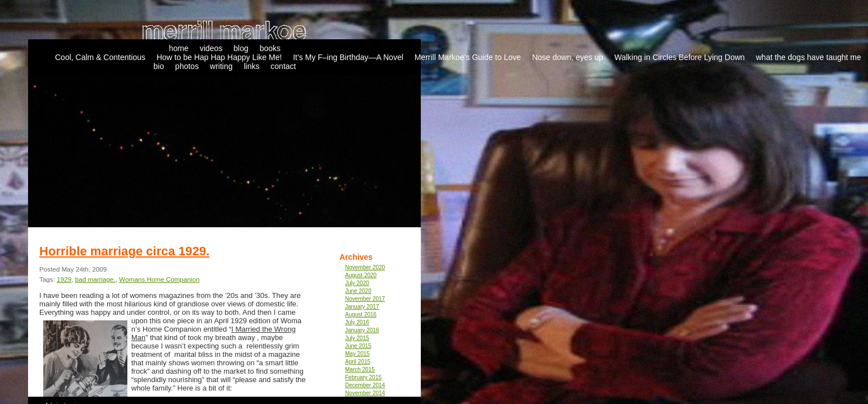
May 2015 (357, 354)
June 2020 (358, 291)
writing (221, 66)
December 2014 (365, 385)
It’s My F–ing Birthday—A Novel (348, 57)
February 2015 (363, 377)
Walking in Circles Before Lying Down (679, 57)
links (251, 66)
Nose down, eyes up (568, 57)
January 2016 (362, 330)
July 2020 (357, 283)
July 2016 (357, 322)
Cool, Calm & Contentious (100, 57)
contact (283, 66)
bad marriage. (95, 279)
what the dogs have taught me (809, 57)
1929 (64, 279)
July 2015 (357, 338)
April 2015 (358, 362)
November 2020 (365, 267)
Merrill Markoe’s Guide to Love (468, 57)
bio (159, 66)
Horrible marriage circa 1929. (124, 251)
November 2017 (365, 299)
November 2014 (365, 393)
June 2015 (358, 346)
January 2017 (362, 307)
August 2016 (361, 315)
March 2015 (360, 369)
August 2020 (361, 275)
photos (187, 66)
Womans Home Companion (159, 279)
